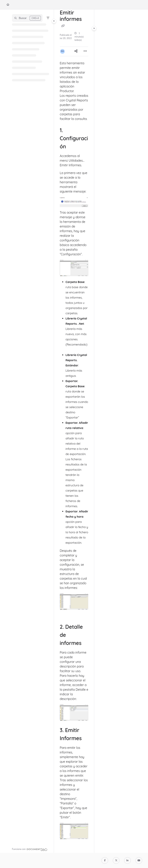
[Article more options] (85, 51)
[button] (27, 18)
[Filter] (48, 18)
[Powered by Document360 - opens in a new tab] (30, 849)
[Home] (8, 5)
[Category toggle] (54, 21)
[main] (74, 431)
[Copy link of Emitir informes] (63, 26)
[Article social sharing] (76, 51)
